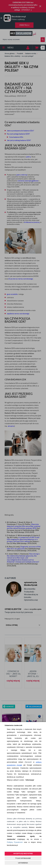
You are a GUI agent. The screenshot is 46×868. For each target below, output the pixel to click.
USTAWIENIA (23, 863)
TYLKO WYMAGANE (23, 858)
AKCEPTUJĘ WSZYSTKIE (23, 854)
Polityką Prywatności (15, 842)
